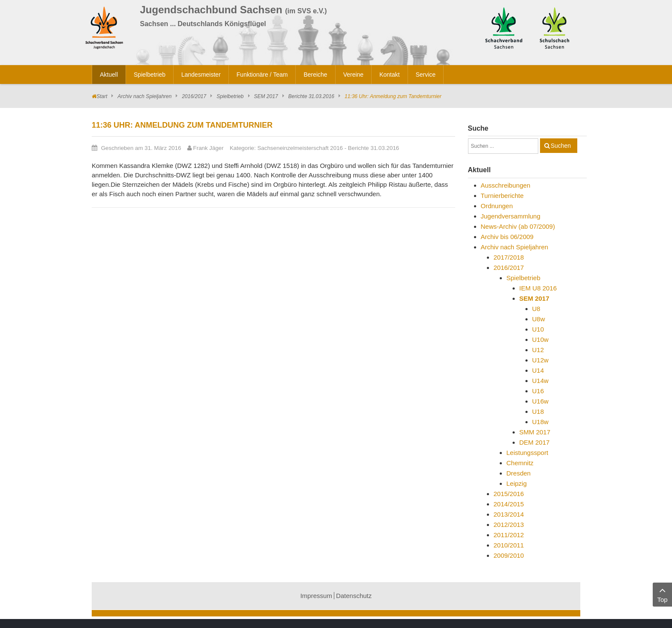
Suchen (561, 146)
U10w (540, 339)
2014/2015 (509, 504)
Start (102, 96)
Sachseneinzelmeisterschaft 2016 (300, 148)
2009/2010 (509, 555)
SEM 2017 (266, 96)
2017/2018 (509, 257)
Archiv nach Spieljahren (144, 96)
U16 (538, 391)
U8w (539, 319)
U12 (538, 350)
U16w (540, 401)
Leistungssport (528, 453)
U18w (540, 422)
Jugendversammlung (511, 216)
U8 (536, 309)
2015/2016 (509, 494)
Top (662, 594)
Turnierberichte (502, 196)
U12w (540, 360)
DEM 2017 (535, 442)
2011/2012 (509, 535)
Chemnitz (520, 463)
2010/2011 (509, 545)
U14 (538, 370)
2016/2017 (194, 96)
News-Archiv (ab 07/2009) (518, 226)
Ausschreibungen (506, 185)
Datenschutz (354, 596)
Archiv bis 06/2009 (507, 237)
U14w (540, 381)
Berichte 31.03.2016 (311, 96)
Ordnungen (497, 206)
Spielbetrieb (230, 96)
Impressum (316, 596)
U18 (538, 411)
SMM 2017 (535, 432)
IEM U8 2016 (538, 288)
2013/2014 (509, 514)
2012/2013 (509, 525)
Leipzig (517, 483)
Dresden (519, 473)
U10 (538, 329)
